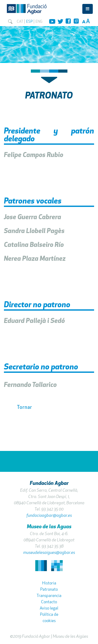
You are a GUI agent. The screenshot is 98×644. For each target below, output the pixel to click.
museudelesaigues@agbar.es (49, 553)
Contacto (49, 602)
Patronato (49, 590)
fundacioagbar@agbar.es (49, 516)
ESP (29, 22)
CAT (20, 22)
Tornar (25, 408)
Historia (49, 583)
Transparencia (49, 596)
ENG (39, 22)
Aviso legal (49, 608)
